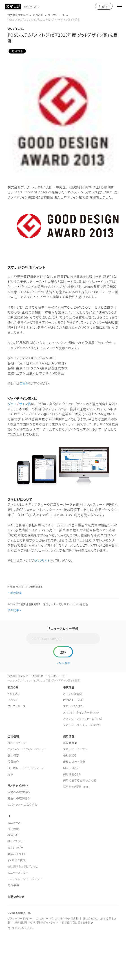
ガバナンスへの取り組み (23, 805)
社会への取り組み (19, 798)
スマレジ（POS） (73, 694)
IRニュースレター (18, 873)
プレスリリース (56, 15)
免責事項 (13, 885)
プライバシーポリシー (20, 919)
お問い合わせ (16, 897)
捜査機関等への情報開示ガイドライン (36, 923)
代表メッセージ (17, 743)
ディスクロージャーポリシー (25, 879)
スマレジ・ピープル (75, 749)
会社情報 (13, 737)
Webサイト (42, 560)
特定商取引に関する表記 (76, 923)
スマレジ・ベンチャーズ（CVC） (82, 725)
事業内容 (69, 687)
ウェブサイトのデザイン (21, 928)
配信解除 (65, 663)
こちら (24, 383)
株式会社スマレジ (18, 15)
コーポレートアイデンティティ (26, 768)
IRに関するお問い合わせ (23, 866)
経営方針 (13, 835)
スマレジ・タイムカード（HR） (81, 713)
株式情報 (13, 829)
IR (9, 816)
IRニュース (14, 823)
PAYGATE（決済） (74, 700)
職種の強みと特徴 (74, 762)
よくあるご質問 (17, 860)
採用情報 (69, 737)
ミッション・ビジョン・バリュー (27, 749)
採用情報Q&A (72, 774)
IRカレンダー (16, 848)
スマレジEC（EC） (74, 706)
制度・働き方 (71, 768)
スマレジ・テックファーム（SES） (83, 719)
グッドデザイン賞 (19, 404)
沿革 (10, 774)
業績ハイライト (17, 854)
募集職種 (69, 743)
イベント (13, 700)
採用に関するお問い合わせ (80, 780)
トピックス (14, 694)
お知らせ (38, 15)
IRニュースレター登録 (63, 628)
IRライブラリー (17, 841)
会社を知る (70, 755)
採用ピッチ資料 (76, 787)
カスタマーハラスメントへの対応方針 (57, 919)
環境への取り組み (19, 792)
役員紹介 (13, 762)
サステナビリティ (18, 786)
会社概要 (13, 755)
